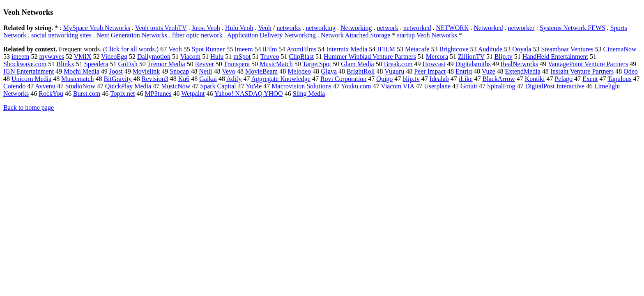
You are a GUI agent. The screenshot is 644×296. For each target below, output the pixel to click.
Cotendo (14, 86)
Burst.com (87, 94)
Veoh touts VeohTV (161, 28)
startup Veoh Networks (427, 35)
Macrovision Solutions (301, 86)
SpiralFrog (501, 86)
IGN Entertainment (29, 71)
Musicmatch (77, 79)
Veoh (265, 28)
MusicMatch (276, 64)
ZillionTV (471, 57)
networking (321, 28)
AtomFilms (301, 49)
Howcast (434, 64)
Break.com (398, 64)
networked (417, 28)
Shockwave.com (25, 64)
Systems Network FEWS (573, 28)
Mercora (437, 57)
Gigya (329, 71)
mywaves (52, 57)
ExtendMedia (523, 71)
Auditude (490, 49)
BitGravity (117, 79)
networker (521, 28)
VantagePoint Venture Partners (588, 64)
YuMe (254, 86)
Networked (488, 28)
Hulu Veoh (239, 28)
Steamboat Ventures (567, 49)
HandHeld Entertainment (555, 57)
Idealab (439, 79)
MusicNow (176, 86)
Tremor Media (166, 64)
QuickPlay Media (128, 86)
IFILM (386, 49)
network (388, 28)
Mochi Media (82, 71)
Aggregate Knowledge (281, 79)
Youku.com (356, 86)
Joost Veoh (206, 28)
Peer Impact (430, 71)
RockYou (51, 94)
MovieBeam (261, 71)
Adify (234, 79)
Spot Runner (208, 49)
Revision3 (155, 79)
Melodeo (299, 71)
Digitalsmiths (473, 64)
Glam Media (357, 64)
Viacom (191, 57)
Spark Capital (218, 86)
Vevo (229, 71)
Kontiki (535, 79)
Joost (116, 71)
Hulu (217, 57)
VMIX (83, 57)
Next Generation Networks (132, 35)
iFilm (270, 49)
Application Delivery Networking (271, 35)
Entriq (464, 71)
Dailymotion (154, 57)
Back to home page (29, 108)
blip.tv (411, 79)
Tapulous (619, 79)
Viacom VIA (397, 86)
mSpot (242, 57)
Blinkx (65, 64)
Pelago (564, 79)
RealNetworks (520, 64)
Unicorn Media (31, 79)
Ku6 (184, 79)
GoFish (128, 64)
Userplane (437, 86)
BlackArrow (499, 79)
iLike (466, 79)
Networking (356, 28)
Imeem (244, 49)
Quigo (384, 79)
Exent (590, 79)
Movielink (146, 71)
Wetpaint (193, 94)
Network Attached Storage (356, 35)
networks (289, 28)
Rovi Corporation (343, 79)
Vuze (489, 71)
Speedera (96, 64)
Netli (205, 71)
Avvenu (45, 86)
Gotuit (469, 86)
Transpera (237, 64)
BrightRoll (361, 71)
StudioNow (80, 86)
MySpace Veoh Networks (97, 28)
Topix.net (123, 94)
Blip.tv (504, 57)
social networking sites (61, 35)
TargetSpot (317, 64)
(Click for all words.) (131, 49)
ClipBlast (301, 57)
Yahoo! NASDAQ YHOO (249, 94)
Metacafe (417, 49)
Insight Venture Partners (582, 71)
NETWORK (452, 28)
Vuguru (394, 71)
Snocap (179, 71)
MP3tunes (158, 94)
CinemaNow (620, 49)
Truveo (270, 57)
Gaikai (208, 79)
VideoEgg (114, 57)
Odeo (631, 71)
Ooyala (522, 49)
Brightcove (454, 49)
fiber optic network (197, 35)
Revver (205, 64)
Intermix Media (347, 49)
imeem (21, 57)
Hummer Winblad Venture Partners (370, 57)
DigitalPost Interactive (554, 86)
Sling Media (309, 94)
